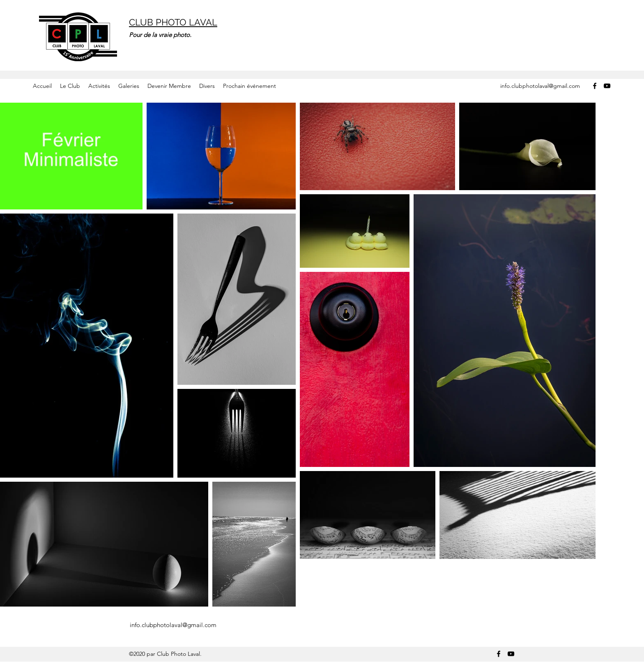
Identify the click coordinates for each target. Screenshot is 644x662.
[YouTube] (607, 86)
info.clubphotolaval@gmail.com (540, 86)
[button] (70, 86)
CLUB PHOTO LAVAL (173, 22)
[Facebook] (595, 86)
